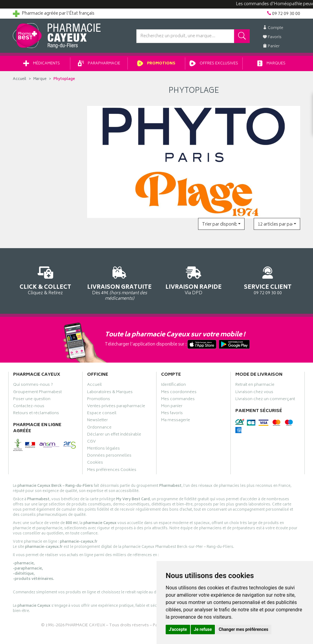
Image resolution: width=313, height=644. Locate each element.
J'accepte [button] (178, 629)
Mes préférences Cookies (112, 471)
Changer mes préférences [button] (244, 629)
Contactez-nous (29, 407)
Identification (173, 385)
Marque (40, 79)
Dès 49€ (120, 283)
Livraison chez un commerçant (265, 400)
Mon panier (172, 407)
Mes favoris (172, 414)
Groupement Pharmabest (37, 393)
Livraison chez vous (254, 393)
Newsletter (98, 421)
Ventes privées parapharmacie (116, 407)
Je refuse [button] (203, 629)
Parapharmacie (99, 64)
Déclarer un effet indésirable (114, 435)
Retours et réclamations (36, 414)
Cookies (95, 463)
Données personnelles (109, 456)
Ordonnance (99, 428)
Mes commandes (178, 400)
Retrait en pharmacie (255, 385)
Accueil (20, 79)
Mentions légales (103, 449)
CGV (91, 442)
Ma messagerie (176, 421)
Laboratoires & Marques (110, 393)
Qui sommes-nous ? (33, 385)
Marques (271, 64)
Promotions (156, 64)
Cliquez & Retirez (45, 280)
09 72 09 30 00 (268, 280)
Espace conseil (102, 414)
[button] (221, 224)
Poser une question (32, 400)
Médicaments (42, 64)
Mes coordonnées (179, 393)
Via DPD (194, 280)
